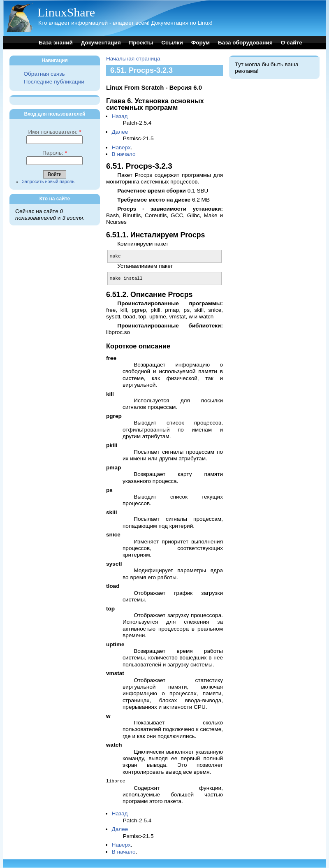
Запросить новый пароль (48, 181)
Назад (120, 116)
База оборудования (245, 43)
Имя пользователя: (54, 132)
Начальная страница (133, 59)
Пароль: (55, 153)
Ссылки (172, 43)
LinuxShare (66, 12)
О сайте (292, 43)
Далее (120, 132)
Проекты (141, 43)
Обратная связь (44, 74)
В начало (124, 154)
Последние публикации (54, 82)
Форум (200, 43)
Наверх (121, 147)
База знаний (56, 43)
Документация (101, 43)
